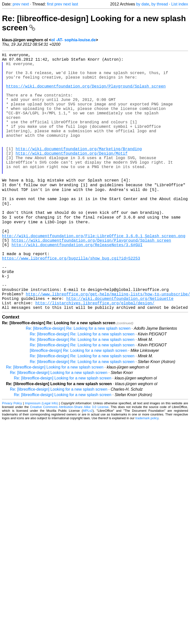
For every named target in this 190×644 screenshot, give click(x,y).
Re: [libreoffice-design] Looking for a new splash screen (55, 422)
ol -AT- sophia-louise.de (74, 40)
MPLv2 (88, 465)
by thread (160, 4)
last (75, 4)
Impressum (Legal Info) (41, 458)
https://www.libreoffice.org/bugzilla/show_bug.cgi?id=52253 (71, 302)
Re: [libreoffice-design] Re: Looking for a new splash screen (78, 383)
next (25, 4)
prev (16, 4)
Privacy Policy (12, 458)
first (50, 4)
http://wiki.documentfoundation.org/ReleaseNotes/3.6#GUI (77, 285)
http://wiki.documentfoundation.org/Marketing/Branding (79, 171)
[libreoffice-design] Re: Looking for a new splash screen (79, 405)
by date (143, 4)
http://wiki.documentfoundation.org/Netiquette (120, 351)
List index (180, 4)
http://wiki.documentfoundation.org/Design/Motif (72, 176)
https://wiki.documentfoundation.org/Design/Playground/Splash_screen (86, 94)
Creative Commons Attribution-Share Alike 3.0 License (69, 462)
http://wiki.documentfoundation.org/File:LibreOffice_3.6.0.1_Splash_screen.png (94, 275)
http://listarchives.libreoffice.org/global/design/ (95, 357)
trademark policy (147, 473)
